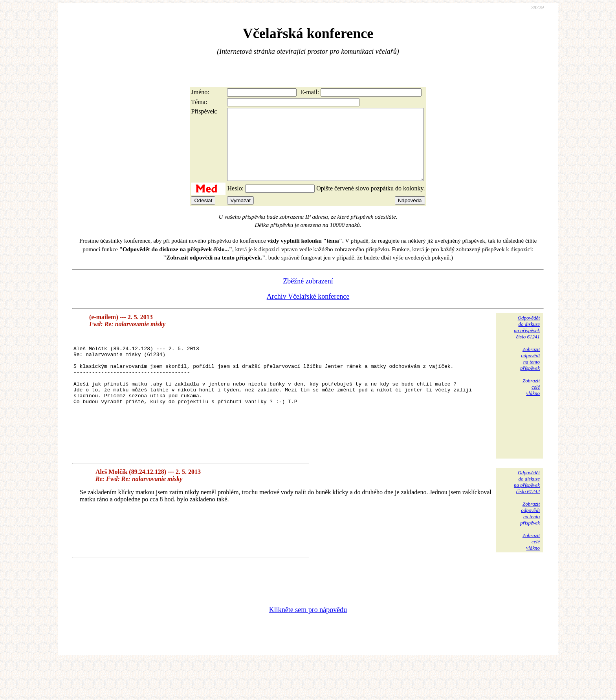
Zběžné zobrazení (308, 295)
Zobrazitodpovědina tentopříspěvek (530, 373)
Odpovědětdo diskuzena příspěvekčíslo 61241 (527, 341)
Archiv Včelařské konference (308, 311)
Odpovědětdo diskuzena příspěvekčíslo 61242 (527, 520)
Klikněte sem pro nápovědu (308, 647)
